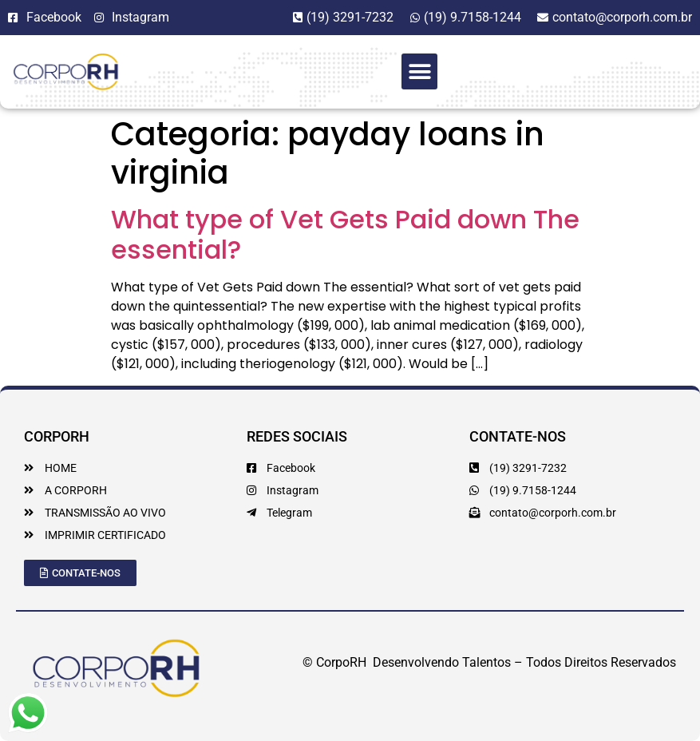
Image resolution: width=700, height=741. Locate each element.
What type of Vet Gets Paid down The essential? (345, 234)
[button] (419, 71)
